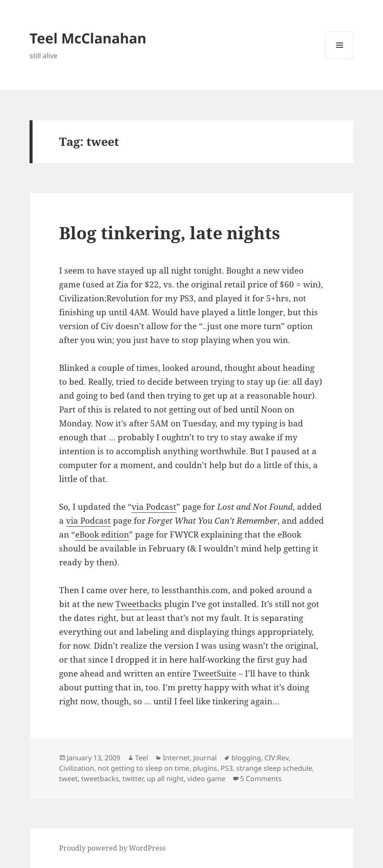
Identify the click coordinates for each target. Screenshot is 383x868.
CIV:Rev (276, 758)
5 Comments (261, 779)
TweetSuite (215, 673)
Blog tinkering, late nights (170, 233)
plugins (205, 768)
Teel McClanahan (88, 38)
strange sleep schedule (274, 768)
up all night (165, 779)
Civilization (77, 768)
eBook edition (102, 535)
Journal (205, 758)
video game (206, 779)
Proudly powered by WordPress (112, 848)
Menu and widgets (340, 59)
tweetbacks (100, 779)
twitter (133, 779)
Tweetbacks (139, 604)
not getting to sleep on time (144, 768)
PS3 (227, 768)
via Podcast (154, 507)
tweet (68, 779)
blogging (246, 758)
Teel (142, 758)
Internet (176, 758)
